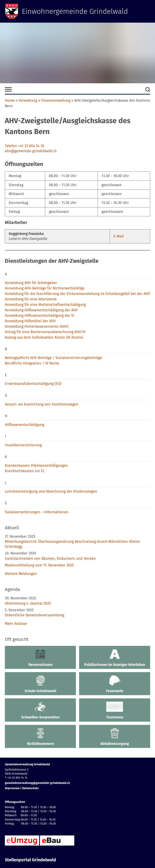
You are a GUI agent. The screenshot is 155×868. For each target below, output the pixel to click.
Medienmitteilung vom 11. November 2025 (39, 565)
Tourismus (115, 711)
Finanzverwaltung (56, 100)
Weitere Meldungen (21, 574)
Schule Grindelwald (40, 684)
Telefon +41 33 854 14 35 (25, 146)
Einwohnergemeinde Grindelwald (75, 11)
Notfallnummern (40, 737)
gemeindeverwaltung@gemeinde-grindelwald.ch (37, 783)
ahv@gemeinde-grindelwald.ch (31, 151)
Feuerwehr (115, 684)
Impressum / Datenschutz (22, 788)
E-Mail (119, 236)
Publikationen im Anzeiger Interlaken (115, 658)
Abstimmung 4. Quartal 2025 (28, 603)
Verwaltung (28, 100)
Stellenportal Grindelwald (30, 860)
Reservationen (40, 658)
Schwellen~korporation (40, 711)
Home (10, 100)
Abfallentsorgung (115, 737)
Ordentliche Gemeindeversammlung (35, 615)
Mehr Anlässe (16, 624)
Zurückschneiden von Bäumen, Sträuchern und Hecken (50, 559)
